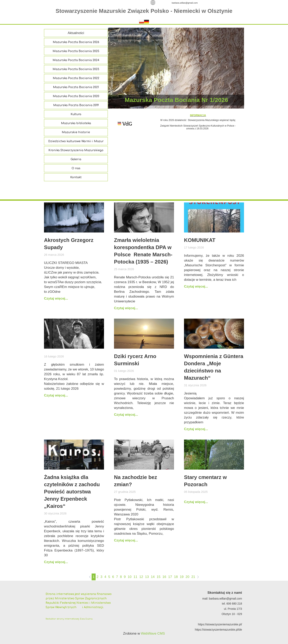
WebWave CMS (153, 633)
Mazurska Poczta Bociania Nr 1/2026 (176, 100)
